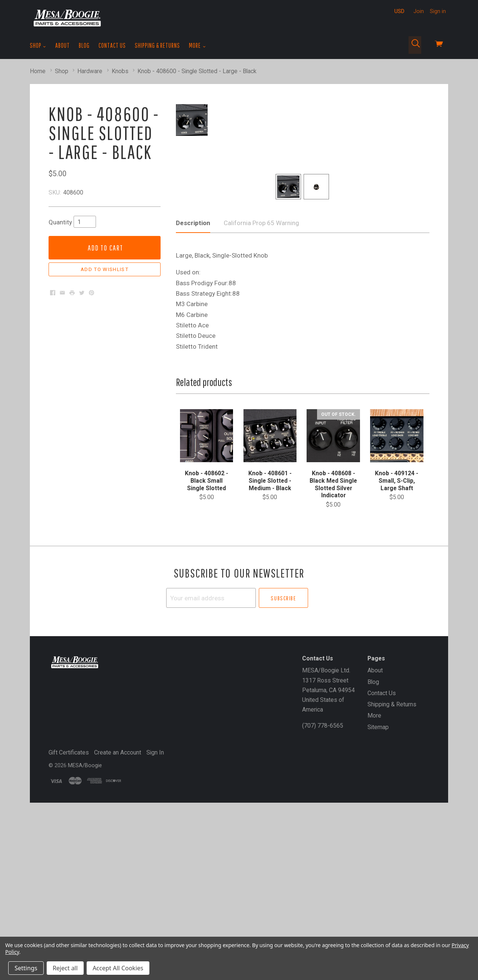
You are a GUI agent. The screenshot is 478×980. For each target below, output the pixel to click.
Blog (84, 45)
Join (419, 11)
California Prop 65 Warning (261, 385)
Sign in (438, 11)
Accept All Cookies (118, 968)
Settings (26, 968)
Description (193, 385)
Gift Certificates (69, 915)
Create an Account (118, 915)
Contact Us (112, 45)
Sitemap (378, 889)
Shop (38, 46)
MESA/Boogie (85, 928)
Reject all (65, 968)
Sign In (155, 915)
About (63, 45)
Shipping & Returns (157, 45)
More (197, 46)
